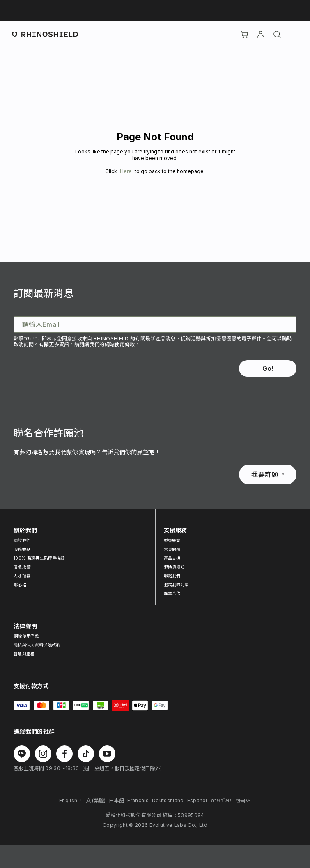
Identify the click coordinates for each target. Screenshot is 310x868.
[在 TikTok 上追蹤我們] (86, 754)
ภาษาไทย (222, 800)
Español (197, 800)
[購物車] (244, 35)
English (68, 800)
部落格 (20, 585)
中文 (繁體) (93, 800)
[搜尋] (277, 35)
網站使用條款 (120, 344)
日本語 (116, 800)
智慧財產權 (24, 654)
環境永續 (22, 567)
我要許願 (268, 475)
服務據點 (22, 549)
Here (126, 171)
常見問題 (172, 549)
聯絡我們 (172, 576)
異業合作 (172, 593)
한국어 (243, 800)
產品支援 (172, 558)
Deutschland (168, 800)
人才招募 (22, 576)
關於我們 (22, 540)
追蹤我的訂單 (177, 585)
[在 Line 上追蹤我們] (22, 754)
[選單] (294, 35)
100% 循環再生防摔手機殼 (39, 558)
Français (138, 800)
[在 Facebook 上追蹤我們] (64, 754)
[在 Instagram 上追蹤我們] (43, 754)
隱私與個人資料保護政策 (37, 645)
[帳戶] (261, 35)
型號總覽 (172, 540)
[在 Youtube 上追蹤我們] (107, 754)
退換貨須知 (175, 567)
